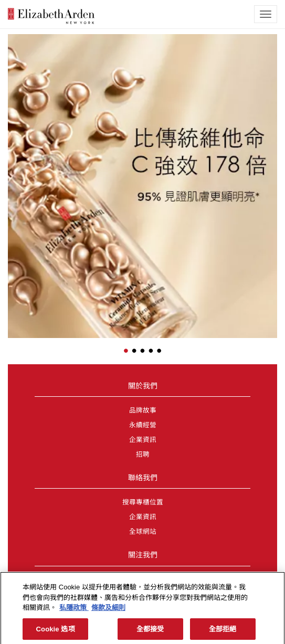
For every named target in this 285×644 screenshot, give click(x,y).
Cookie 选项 (56, 632)
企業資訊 (143, 440)
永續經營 (143, 425)
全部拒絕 (223, 632)
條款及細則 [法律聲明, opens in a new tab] (108, 610)
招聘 (143, 455)
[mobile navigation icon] (266, 14)
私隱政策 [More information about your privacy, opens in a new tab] (74, 610)
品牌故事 (143, 410)
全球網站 (143, 532)
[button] (16, 174)
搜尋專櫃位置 (143, 502)
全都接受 (150, 632)
